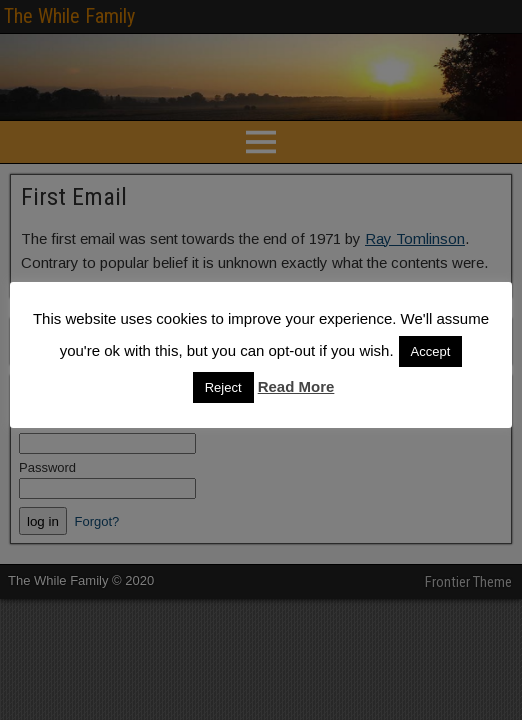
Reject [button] (223, 387)
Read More (296, 386)
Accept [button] (431, 351)
